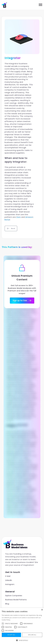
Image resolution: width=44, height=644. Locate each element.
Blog (7, 604)
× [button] (42, 610)
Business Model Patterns (16, 600)
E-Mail (8, 576)
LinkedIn (9, 580)
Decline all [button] (32, 635)
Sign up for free (22, 301)
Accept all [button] (11, 635)
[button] (22, 640)
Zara (18, 217)
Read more (14, 620)
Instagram (10, 584)
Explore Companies (14, 596)
